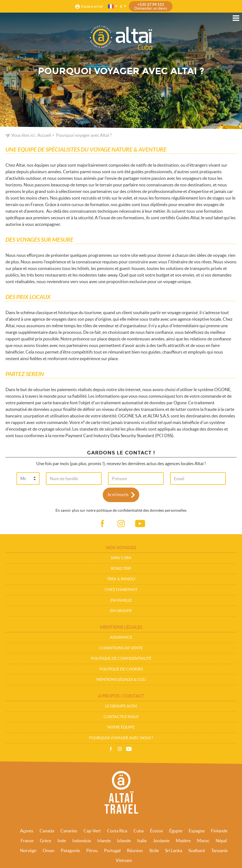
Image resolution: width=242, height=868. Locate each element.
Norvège (28, 850)
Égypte (176, 831)
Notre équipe (121, 727)
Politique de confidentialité (121, 658)
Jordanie (161, 841)
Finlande (219, 831)
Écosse (156, 831)
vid (140, 524)
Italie (142, 841)
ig (121, 524)
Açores (27, 831)
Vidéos (129, 749)
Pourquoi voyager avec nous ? (121, 738)
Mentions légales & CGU (121, 679)
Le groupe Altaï (121, 706)
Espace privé (92, 6)
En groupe (121, 611)
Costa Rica (117, 831)
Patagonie (70, 850)
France (27, 841)
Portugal (112, 850)
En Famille (121, 600)
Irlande (104, 841)
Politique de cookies (121, 669)
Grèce (45, 841)
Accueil (44, 135)
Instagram (120, 749)
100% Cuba (121, 558)
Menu (236, 18)
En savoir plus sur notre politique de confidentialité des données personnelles (121, 510)
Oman (48, 850)
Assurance (121, 637)
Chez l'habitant (121, 590)
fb (102, 524)
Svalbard (197, 850)
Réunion (135, 850)
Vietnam (124, 860)
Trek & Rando (121, 579)
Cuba (139, 831)
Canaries (69, 831)
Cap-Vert (92, 831)
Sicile (154, 850)
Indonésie (82, 841)
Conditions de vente (121, 648)
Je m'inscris (118, 494)
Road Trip (121, 568)
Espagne (197, 831)
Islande (124, 841)
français (111, 6)
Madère (183, 841)
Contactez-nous (121, 717)
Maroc (203, 841)
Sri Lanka (174, 850)
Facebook (111, 749)
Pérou (92, 850)
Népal (221, 841)
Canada (47, 831)
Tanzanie (219, 850)
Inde (62, 841)
